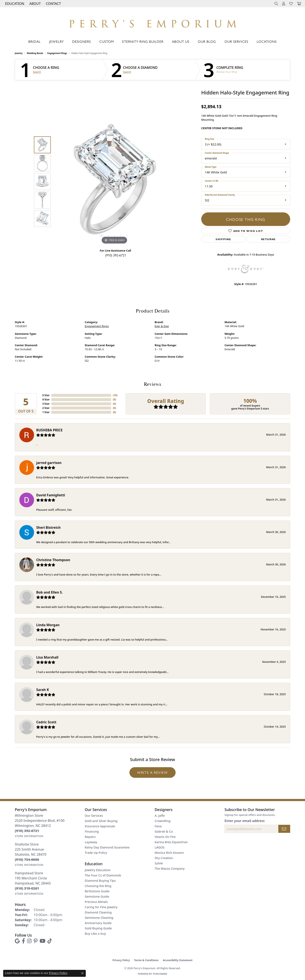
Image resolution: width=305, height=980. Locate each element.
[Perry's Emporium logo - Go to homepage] (152, 22)
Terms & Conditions (146, 960)
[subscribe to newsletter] (284, 829)
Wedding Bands (35, 53)
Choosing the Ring (98, 886)
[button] (14, 4)
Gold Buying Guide (98, 928)
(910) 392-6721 (116, 255)
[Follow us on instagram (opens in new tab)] (29, 941)
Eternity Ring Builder (143, 41)
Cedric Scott (46, 722)
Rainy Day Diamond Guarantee (107, 847)
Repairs (90, 837)
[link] (53, 4)
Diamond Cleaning (98, 912)
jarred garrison (49, 463)
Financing (92, 831)
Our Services (236, 41)
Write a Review (152, 772)
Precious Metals (96, 902)
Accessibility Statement (178, 960)
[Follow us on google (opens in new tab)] (17, 941)
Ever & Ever (162, 326)
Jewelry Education (98, 870)
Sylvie (159, 863)
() (115, 395)
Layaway (91, 842)
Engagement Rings (57, 53)
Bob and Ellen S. (49, 592)
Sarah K (43, 690)
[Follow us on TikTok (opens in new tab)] (50, 941)
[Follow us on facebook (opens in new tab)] (23, 941)
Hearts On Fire (165, 837)
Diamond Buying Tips (100, 881)
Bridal (35, 41)
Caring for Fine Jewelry (101, 907)
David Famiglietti (51, 495)
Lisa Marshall (47, 657)
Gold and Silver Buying (101, 821)
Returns (268, 239)
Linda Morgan (48, 625)
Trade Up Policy (96, 853)
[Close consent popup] (82, 973)
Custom (107, 41)
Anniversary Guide (98, 923)
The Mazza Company (170, 869)
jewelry (19, 53)
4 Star (46, 399)
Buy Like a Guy (95, 934)
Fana (158, 826)
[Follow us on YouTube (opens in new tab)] (42, 941)
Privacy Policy (121, 960)
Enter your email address (245, 821)
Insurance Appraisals (100, 826)
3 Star (46, 404)
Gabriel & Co (164, 831)
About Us (181, 41)
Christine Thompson (53, 560)
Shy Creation (164, 858)
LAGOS (159, 847)
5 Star (46, 395)
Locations (267, 41)
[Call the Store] (27, 831)
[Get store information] (29, 836)
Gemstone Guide (97, 896)
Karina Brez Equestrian (171, 842)
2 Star (46, 408)
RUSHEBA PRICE (49, 430)
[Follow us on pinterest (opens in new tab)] (36, 941)
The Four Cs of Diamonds (103, 875)
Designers (82, 41)
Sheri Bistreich (48, 527)
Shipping (223, 239)
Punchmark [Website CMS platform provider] (160, 974)
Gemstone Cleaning (99, 918)
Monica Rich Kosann (169, 853)
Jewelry (56, 41)
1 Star (46, 412)
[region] (114, 182)
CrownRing (163, 821)
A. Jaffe (160, 816)
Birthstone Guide (97, 891)
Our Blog (207, 41)
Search (37, 72)
